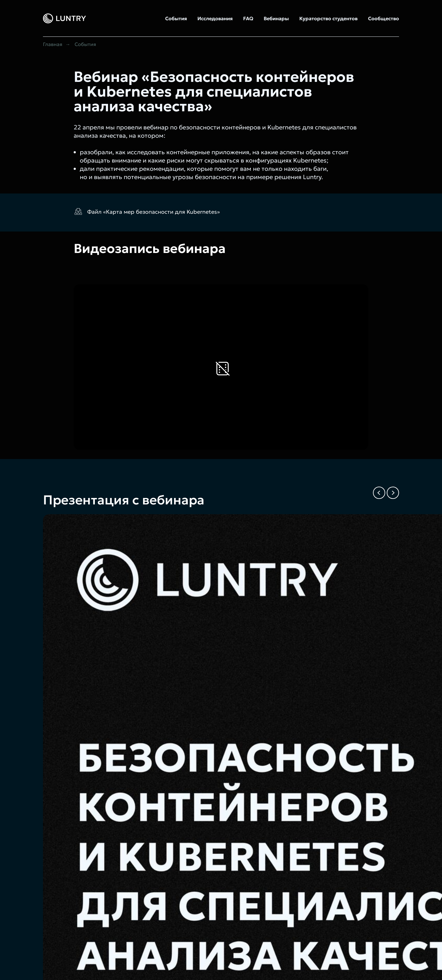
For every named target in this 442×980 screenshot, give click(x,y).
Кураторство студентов (328, 18)
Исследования (215, 18)
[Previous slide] (379, 493)
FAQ (248, 18)
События (176, 18)
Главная (53, 44)
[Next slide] (393, 493)
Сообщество (384, 18)
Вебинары (276, 18)
